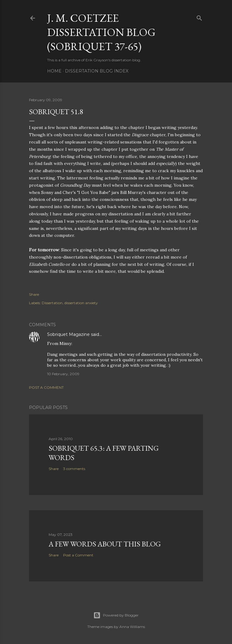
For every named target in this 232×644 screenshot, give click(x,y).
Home (54, 71)
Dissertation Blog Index (97, 71)
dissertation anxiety (81, 303)
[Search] (199, 17)
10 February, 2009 (63, 374)
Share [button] (34, 294)
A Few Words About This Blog (105, 544)
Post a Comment (46, 387)
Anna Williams (132, 627)
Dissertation (52, 303)
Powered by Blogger (116, 615)
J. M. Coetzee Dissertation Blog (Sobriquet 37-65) (101, 32)
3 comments (74, 469)
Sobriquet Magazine (68, 334)
